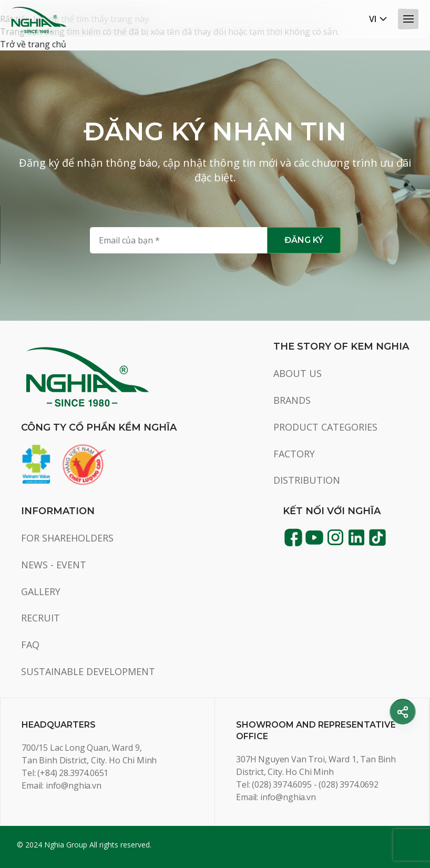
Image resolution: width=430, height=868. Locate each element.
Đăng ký (304, 240)
